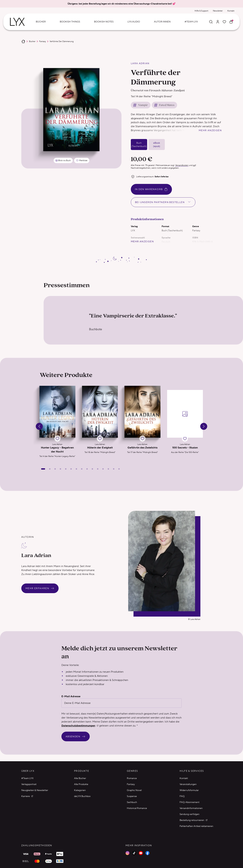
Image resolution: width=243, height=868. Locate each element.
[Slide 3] (55, 469)
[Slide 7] (76, 469)
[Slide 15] (119, 469)
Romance (132, 778)
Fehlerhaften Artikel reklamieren (196, 826)
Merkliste (83, 161)
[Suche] (211, 22)
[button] (57, 423)
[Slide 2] (50, 469)
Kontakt (231, 11)
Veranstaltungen (188, 784)
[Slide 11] (98, 469)
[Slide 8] (82, 469)
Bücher (32, 41)
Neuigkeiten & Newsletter (35, 790)
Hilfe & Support (201, 11)
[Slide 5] (66, 469)
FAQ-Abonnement (189, 802)
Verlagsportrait (29, 784)
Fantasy (43, 41)
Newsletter (218, 11)
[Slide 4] (60, 469)
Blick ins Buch (63, 160)
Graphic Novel (134, 790)
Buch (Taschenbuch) (139, 145)
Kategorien (80, 790)
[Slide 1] (43, 469)
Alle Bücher (80, 778)
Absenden (76, 736)
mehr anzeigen (210, 130)
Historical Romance (137, 808)
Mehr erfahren (40, 588)
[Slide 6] (71, 469)
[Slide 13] (108, 469)
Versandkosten (182, 165)
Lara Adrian (140, 63)
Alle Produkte (81, 784)
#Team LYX (27, 778)
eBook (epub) (157, 145)
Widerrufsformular (189, 790)
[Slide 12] (103, 469)
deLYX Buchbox (82, 796)
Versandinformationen (191, 808)
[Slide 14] (114, 469)
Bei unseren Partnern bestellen (163, 202)
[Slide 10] (92, 469)
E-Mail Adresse (71, 696)
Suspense (132, 796)
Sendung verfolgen (189, 814)
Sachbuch (132, 802)
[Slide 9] (87, 469)
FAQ (182, 796)
